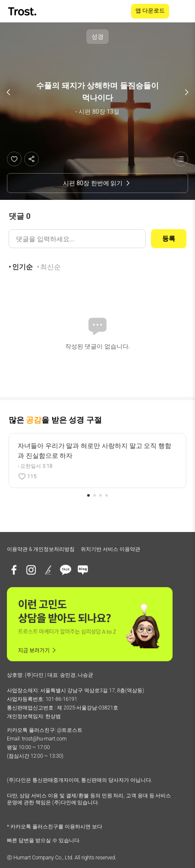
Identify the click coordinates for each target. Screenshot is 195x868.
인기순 (22, 267)
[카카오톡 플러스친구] (66, 570)
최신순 (50, 267)
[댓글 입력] (77, 239)
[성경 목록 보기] (181, 159)
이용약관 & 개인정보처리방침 (41, 549)
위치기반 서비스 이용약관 (110, 549)
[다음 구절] (186, 92)
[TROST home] (23, 11)
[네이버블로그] (83, 570)
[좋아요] (14, 159)
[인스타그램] (31, 570)
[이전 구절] (9, 92)
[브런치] (48, 570)
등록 (169, 239)
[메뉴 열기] (183, 11)
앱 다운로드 (150, 11)
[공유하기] (31, 159)
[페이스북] (14, 570)
